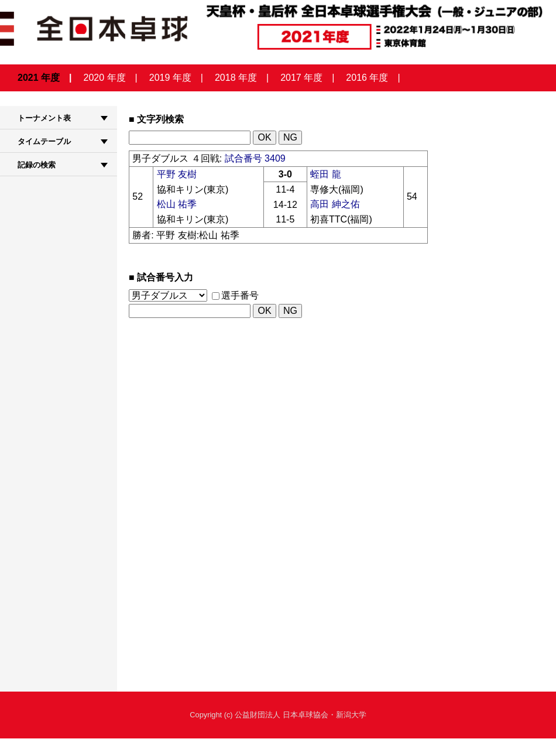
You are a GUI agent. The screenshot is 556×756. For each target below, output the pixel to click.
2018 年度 (236, 78)
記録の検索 (37, 165)
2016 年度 (367, 78)
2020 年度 (105, 78)
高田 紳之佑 (335, 204)
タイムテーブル (44, 141)
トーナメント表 (44, 118)
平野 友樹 (177, 174)
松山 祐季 (177, 204)
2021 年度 (39, 78)
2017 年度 (301, 78)
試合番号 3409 (255, 158)
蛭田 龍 (325, 174)
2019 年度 (170, 78)
